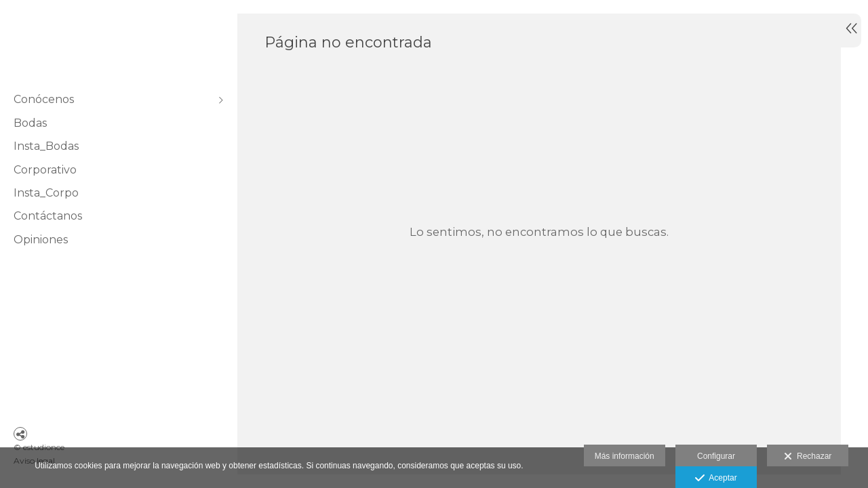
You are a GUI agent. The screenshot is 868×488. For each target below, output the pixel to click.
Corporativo (45, 170)
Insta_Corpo (46, 193)
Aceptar (716, 479)
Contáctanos (48, 216)
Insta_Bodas (46, 146)
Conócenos (44, 99)
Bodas (30, 123)
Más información (625, 456)
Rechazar (808, 457)
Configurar (716, 456)
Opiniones (41, 240)
